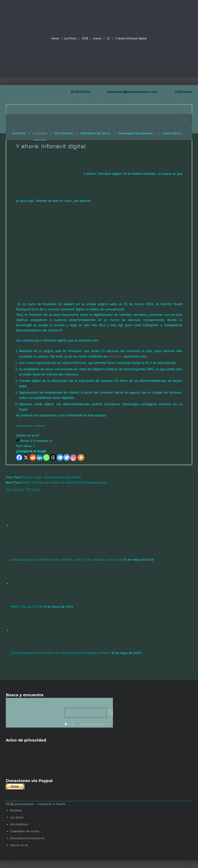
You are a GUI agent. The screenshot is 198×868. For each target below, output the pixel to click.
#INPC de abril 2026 (27, 607)
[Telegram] (60, 457)
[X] (26, 457)
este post (115, 356)
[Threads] (53, 457)
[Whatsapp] (46, 457)
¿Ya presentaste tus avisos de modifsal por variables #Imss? (61, 653)
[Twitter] (67, 457)
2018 (85, 39)
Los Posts (70, 39)
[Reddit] (33, 457)
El (34, 426)
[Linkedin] (40, 457)
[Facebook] (19, 457)
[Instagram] (73, 457)
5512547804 (80, 92)
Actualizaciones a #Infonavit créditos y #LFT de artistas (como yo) (66, 560)
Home (55, 39)
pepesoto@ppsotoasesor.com (132, 92)
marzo (97, 39)
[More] (81, 457)
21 (108, 39)
